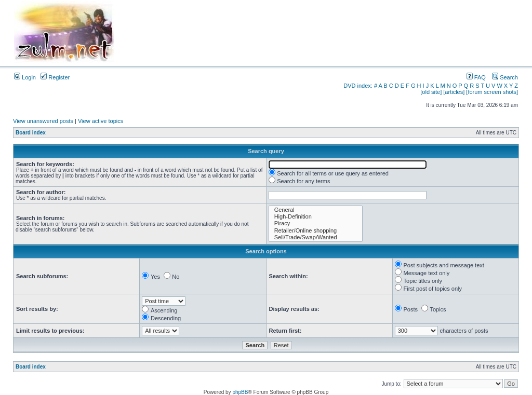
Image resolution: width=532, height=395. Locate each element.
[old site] (431, 92)
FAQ (476, 77)
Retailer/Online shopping (316, 231)
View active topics (101, 121)
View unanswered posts (43, 121)
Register (55, 77)
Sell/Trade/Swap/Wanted (316, 237)
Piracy (316, 223)
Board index (31, 133)
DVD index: (358, 86)
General (316, 210)
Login (25, 77)
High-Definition (316, 217)
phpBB (240, 392)
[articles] (454, 92)
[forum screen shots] (492, 92)
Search (505, 77)
